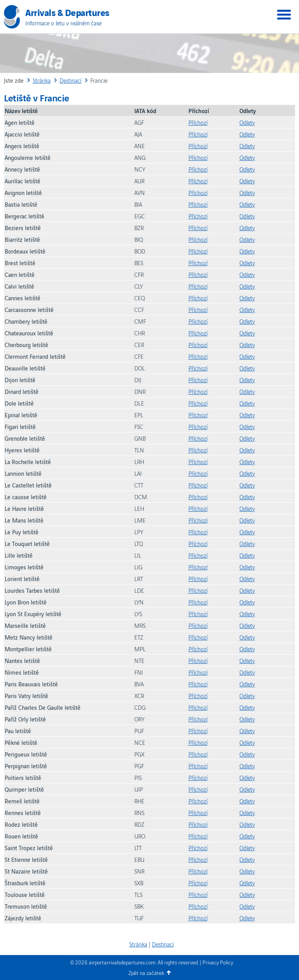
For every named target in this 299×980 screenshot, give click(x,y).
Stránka (138, 944)
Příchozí (198, 122)
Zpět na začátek (146, 973)
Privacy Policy (218, 962)
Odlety (247, 122)
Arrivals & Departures (67, 12)
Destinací (163, 944)
